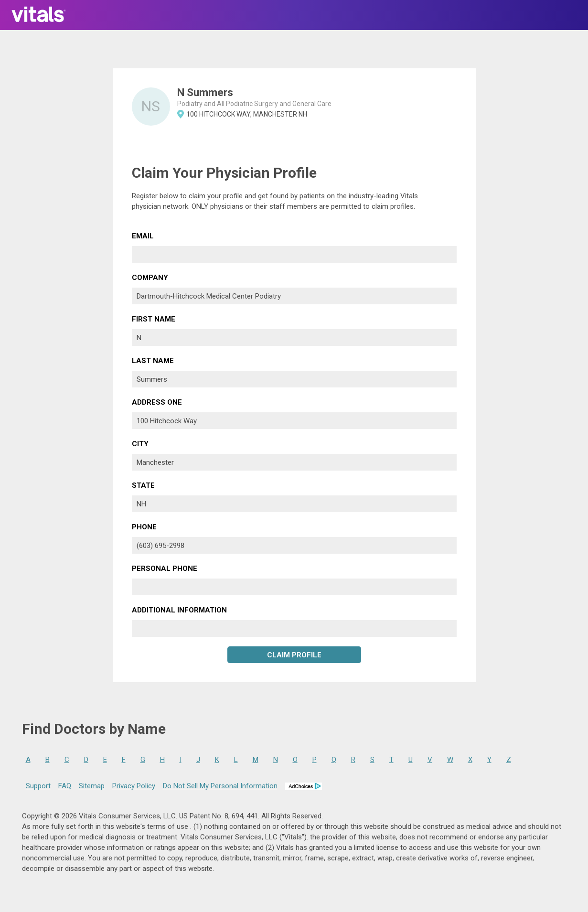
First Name (154, 319)
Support (38, 786)
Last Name (153, 361)
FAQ (65, 786)
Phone (144, 527)
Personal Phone (165, 569)
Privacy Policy (134, 786)
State (143, 485)
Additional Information (179, 610)
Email (143, 236)
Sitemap (92, 786)
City (140, 444)
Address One (157, 402)
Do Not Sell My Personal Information (220, 786)
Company (150, 278)
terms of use (169, 826)
